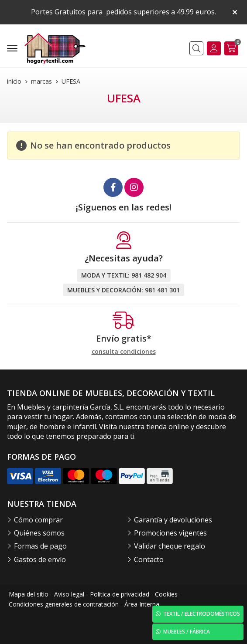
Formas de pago (40, 546)
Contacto (149, 559)
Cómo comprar (38, 520)
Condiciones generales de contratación (64, 604)
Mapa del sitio (29, 594)
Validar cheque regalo (170, 546)
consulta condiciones (124, 352)
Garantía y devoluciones (173, 520)
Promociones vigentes (170, 533)
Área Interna (142, 604)
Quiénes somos (39, 533)
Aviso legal (69, 594)
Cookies (166, 594)
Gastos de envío (40, 559)
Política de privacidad (120, 594)
